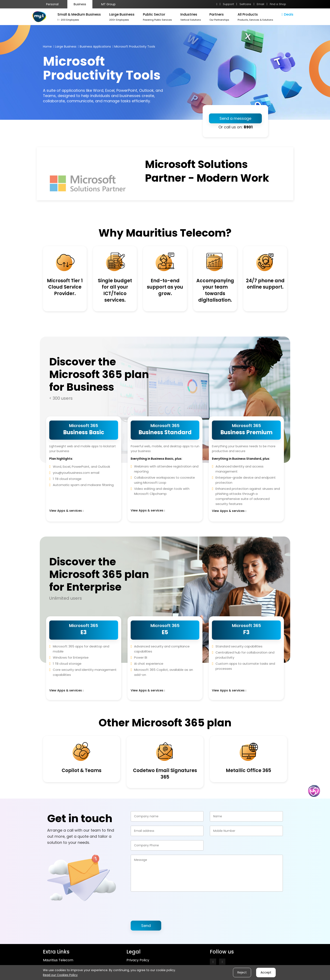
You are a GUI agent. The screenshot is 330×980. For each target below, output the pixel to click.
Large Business (66, 47)
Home (47, 47)
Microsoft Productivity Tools (135, 47)
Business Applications (95, 47)
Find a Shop (278, 4)
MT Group (108, 4)
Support (228, 4)
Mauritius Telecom (58, 960)
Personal (52, 4)
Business (80, 4)
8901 (248, 127)
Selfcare (245, 4)
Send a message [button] (235, 118)
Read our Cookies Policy (60, 975)
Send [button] (146, 926)
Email (260, 4)
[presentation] (163, 904)
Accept (266, 972)
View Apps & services (66, 511)
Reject (242, 972)
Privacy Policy (138, 960)
